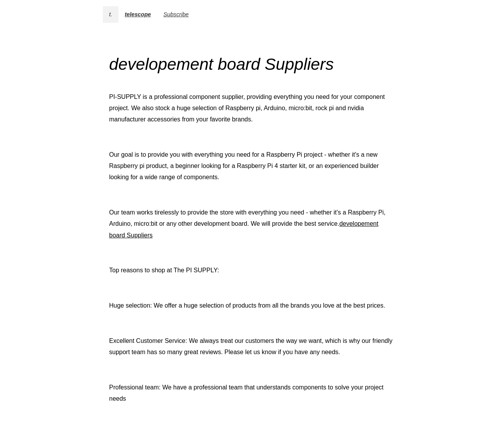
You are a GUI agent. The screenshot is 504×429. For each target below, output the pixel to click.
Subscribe (176, 14)
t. (111, 14)
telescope (138, 14)
